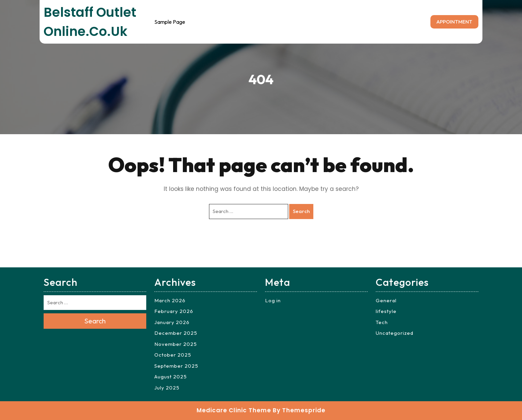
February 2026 (174, 311)
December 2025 (176, 333)
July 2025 (167, 388)
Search (301, 211)
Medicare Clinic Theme (234, 410)
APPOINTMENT (454, 22)
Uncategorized (395, 333)
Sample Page (170, 22)
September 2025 (176, 366)
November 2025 (176, 344)
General (386, 300)
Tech (382, 322)
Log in (273, 300)
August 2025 (171, 377)
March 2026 (170, 300)
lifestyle (386, 311)
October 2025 (173, 355)
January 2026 (172, 322)
